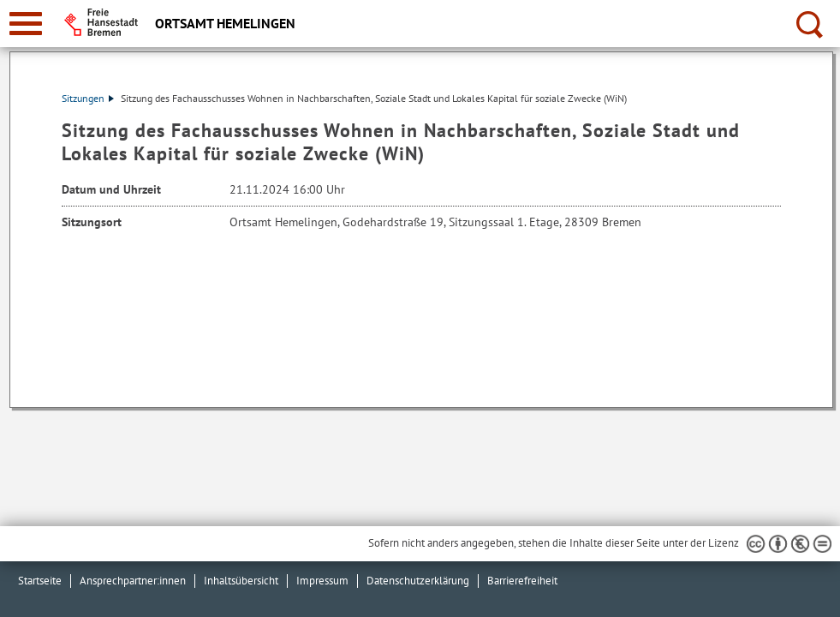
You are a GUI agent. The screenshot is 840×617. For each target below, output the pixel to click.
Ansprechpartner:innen (133, 581)
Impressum (322, 581)
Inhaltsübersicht (241, 581)
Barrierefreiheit (522, 581)
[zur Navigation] (26, 24)
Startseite (40, 581)
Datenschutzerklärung (418, 581)
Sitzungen (88, 98)
